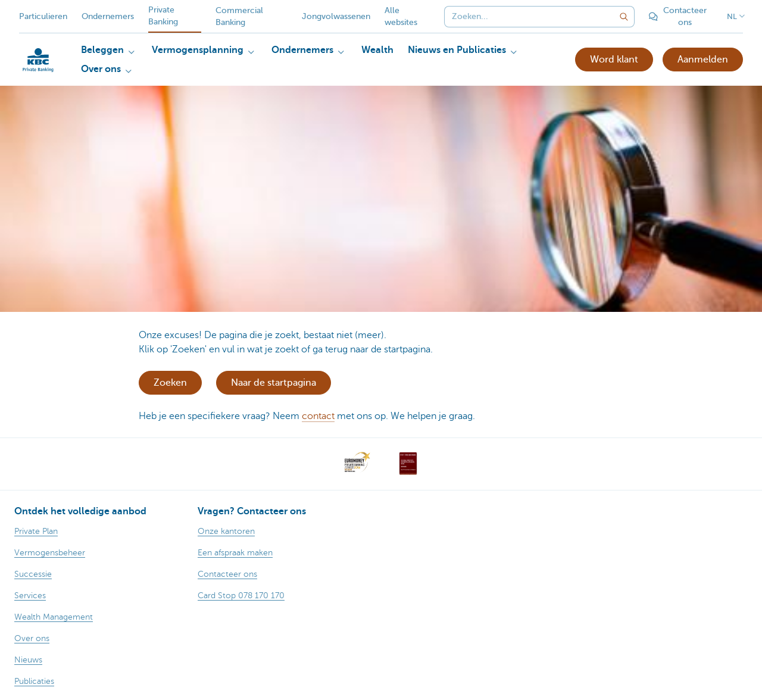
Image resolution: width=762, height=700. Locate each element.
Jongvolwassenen (336, 16)
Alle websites (401, 16)
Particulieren (43, 16)
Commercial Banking (239, 16)
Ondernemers (108, 16)
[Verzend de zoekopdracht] (624, 17)
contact (318, 416)
